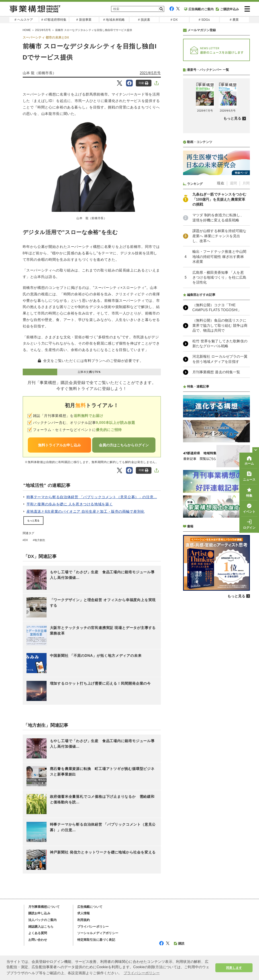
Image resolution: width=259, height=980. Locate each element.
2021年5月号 (43, 30)
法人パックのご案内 (43, 920)
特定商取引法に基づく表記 (96, 940)
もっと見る (33, 521)
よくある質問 (38, 933)
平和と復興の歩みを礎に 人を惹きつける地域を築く (70, 504)
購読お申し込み (39, 913)
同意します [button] (234, 968)
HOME (27, 30)
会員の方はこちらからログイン (124, 445)
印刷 (144, 83)
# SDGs (204, 20)
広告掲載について (90, 907)
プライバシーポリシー (93, 927)
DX (26, 540)
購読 (179, 943)
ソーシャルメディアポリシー (98, 933)
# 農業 (234, 20)
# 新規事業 (84, 20)
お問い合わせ (38, 940)
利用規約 (84, 920)
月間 (246, 301)
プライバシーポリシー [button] (142, 973)
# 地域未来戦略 (114, 20)
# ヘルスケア (24, 20)
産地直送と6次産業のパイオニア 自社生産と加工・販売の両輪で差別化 (86, 511)
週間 (233, 301)
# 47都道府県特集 (54, 20)
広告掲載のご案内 (199, 9)
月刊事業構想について (44, 907)
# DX (174, 20)
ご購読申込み (227, 9)
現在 (220, 301)
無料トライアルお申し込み (59, 445)
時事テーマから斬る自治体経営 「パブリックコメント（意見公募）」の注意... (92, 497)
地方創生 (40, 540)
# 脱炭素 (144, 20)
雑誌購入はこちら (41, 927)
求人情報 (84, 913)
